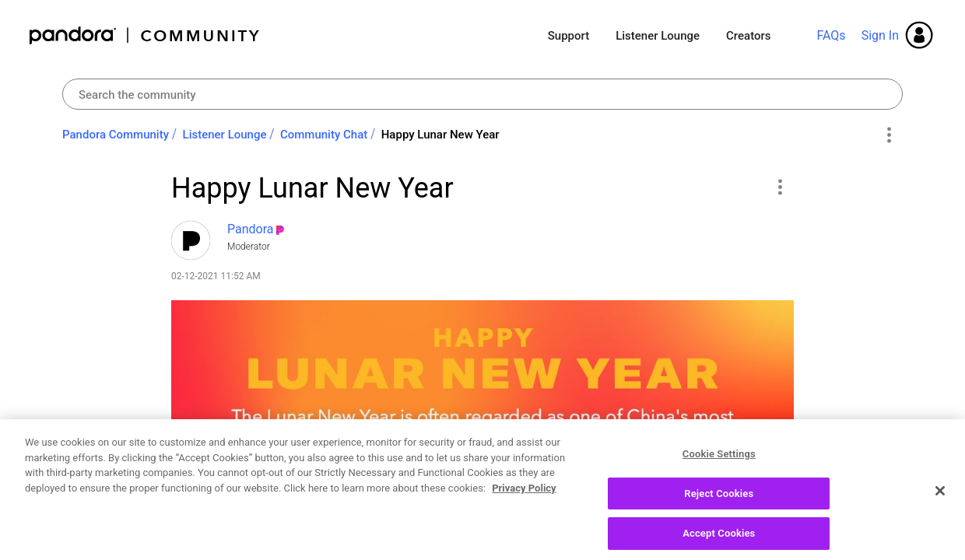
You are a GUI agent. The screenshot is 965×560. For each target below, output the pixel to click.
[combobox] (482, 94)
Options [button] (888, 135)
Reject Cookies (719, 506)
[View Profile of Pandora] (251, 229)
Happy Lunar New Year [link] (440, 135)
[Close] (940, 503)
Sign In (880, 35)
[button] (779, 187)
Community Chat (324, 135)
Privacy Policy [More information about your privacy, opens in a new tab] (524, 500)
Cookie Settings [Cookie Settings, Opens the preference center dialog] (719, 466)
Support (568, 36)
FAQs (831, 35)
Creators (748, 36)
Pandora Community (145, 35)
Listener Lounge (658, 36)
